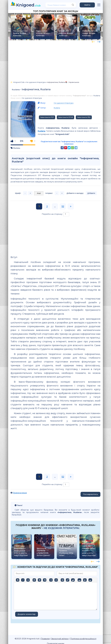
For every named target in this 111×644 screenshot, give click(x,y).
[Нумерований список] (56, 580)
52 (63, 206)
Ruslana (16, 90)
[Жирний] (18, 580)
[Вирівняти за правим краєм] (45, 580)
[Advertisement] (55, 60)
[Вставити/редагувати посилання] (68, 580)
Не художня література (32, 98)
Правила (45, 639)
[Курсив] (23, 580)
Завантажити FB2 (84, 117)
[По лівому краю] (34, 580)
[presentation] (93, 41)
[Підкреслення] (28, 580)
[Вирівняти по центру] (39, 580)
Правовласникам (20, 493)
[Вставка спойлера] (85, 580)
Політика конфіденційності (83, 639)
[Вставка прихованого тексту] (90, 580)
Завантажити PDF (47, 117)
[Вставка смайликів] (62, 580)
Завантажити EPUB (65, 117)
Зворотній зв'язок (60, 639)
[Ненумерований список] (51, 580)
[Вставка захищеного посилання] (73, 580)
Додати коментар (27, 614)
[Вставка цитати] (79, 580)
